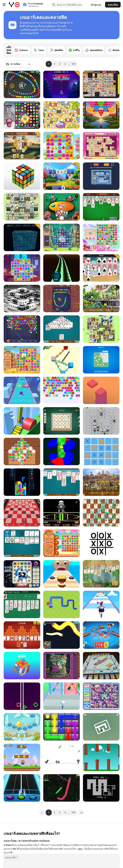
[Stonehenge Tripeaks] (22, 146)
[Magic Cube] (22, 666)
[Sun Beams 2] (22, 727)
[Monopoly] (101, 666)
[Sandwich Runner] (61, 574)
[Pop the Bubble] (61, 84)
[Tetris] (39, 50)
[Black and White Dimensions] (22, 299)
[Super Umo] (101, 635)
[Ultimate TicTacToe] (101, 451)
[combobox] (18, 64)
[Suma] (22, 84)
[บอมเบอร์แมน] (94, 50)
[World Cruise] (101, 482)
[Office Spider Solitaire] (61, 482)
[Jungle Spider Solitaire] (101, 574)
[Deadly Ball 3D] (61, 268)
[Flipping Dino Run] (61, 757)
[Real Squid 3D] (22, 390)
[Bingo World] (22, 574)
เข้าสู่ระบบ (96, 5)
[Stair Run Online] (22, 421)
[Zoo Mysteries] (101, 299)
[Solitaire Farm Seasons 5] (61, 176)
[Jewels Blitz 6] (61, 237)
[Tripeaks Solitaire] (22, 635)
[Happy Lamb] (101, 329)
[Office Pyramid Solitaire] (61, 329)
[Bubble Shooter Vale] (101, 115)
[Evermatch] (22, 451)
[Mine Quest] (101, 360)
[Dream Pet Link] (101, 146)
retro (80, 849)
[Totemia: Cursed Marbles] (61, 299)
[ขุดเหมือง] (56, 50)
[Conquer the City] (61, 360)
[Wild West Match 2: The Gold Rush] (22, 360)
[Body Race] (101, 604)
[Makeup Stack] (61, 696)
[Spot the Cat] (61, 115)
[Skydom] (101, 237)
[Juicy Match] (61, 543)
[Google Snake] (61, 604)
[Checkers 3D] (22, 513)
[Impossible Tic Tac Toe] (101, 543)
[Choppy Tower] (101, 390)
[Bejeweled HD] (22, 115)
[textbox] (18, 64)
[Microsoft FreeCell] (22, 604)
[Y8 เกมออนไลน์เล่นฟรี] (14, 5)
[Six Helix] (61, 451)
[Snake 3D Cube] (22, 237)
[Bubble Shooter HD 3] (22, 329)
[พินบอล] (114, 50)
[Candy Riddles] (61, 146)
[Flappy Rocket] (101, 757)
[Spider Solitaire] (101, 207)
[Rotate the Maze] (101, 727)
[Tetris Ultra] (22, 482)
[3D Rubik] (22, 176)
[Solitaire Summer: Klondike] (101, 268)
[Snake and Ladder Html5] (101, 513)
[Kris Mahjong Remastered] (101, 84)
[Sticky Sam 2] (101, 788)
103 (74, 64)
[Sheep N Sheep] (22, 207)
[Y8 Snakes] (61, 788)
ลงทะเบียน (113, 5)
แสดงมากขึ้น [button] (10, 857)
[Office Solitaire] (22, 543)
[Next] (115, 48)
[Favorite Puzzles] (61, 666)
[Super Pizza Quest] (22, 757)
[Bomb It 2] (101, 696)
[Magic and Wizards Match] (22, 268)
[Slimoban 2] (101, 176)
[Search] (53, 5)
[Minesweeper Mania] (101, 421)
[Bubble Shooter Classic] (61, 390)
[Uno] (61, 207)
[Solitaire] (21, 50)
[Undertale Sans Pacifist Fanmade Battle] (61, 513)
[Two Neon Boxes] (22, 696)
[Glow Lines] (61, 727)
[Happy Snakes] (61, 635)
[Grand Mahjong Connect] (61, 421)
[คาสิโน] (74, 50)
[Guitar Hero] (22, 788)
